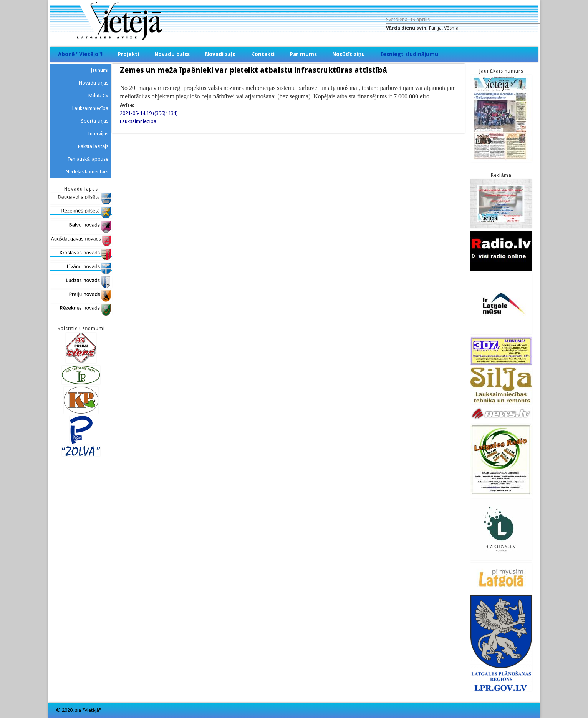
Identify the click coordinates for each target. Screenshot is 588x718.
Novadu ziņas (94, 83)
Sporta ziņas (95, 121)
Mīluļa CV (99, 96)
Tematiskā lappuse (88, 159)
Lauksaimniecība (138, 121)
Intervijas (98, 134)
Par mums (303, 54)
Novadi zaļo (220, 54)
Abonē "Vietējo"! (80, 54)
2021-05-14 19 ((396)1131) (149, 113)
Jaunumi (99, 70)
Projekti (128, 54)
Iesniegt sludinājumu (409, 54)
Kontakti (263, 54)
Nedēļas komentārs (87, 172)
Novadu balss (172, 54)
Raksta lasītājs (93, 146)
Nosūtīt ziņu (349, 54)
